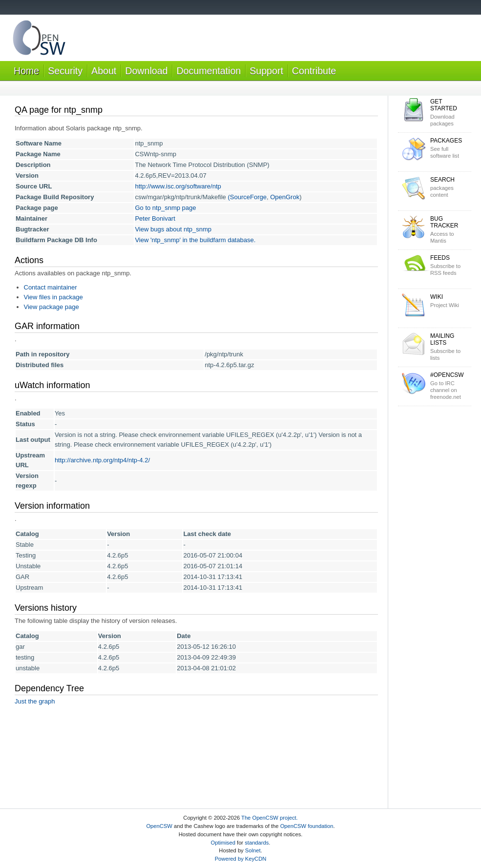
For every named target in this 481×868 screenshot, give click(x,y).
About (104, 71)
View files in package (53, 297)
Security (65, 71)
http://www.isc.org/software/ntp (178, 186)
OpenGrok (285, 197)
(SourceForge (247, 197)
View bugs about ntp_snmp (173, 229)
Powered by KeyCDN (241, 859)
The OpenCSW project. (270, 818)
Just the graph (35, 701)
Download (146, 71)
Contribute (314, 71)
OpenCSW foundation (307, 826)
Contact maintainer (51, 287)
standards (257, 843)
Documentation (209, 71)
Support (266, 71)
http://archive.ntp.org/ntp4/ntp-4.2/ (102, 460)
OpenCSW (159, 826)
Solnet (253, 850)
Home (26, 71)
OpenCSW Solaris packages (39, 40)
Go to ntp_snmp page (165, 208)
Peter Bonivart (155, 218)
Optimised (223, 843)
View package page (52, 307)
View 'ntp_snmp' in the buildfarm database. (195, 240)
